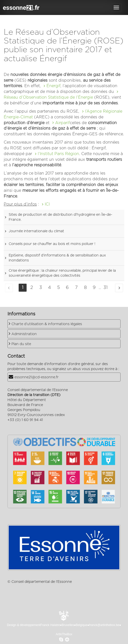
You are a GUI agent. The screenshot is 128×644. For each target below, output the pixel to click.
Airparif (63, 123)
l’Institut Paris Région (58, 154)
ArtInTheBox (64, 634)
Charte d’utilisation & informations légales (47, 324)
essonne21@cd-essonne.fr (37, 377)
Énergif (53, 86)
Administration (24, 334)
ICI (47, 204)
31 (106, 288)
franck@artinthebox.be (104, 625)
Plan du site (21, 344)
